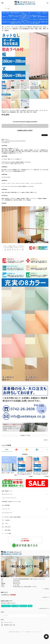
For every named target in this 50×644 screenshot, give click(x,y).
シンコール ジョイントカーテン (9, 498)
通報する (46, 440)
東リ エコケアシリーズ (7, 494)
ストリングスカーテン (7, 513)
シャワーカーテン (6, 509)
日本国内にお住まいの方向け (25, 130)
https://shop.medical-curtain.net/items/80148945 (14, 141)
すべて (7, 450)
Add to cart (25, 126)
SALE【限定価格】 (6, 505)
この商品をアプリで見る (25, 435)
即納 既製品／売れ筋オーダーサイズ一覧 (11, 502)
